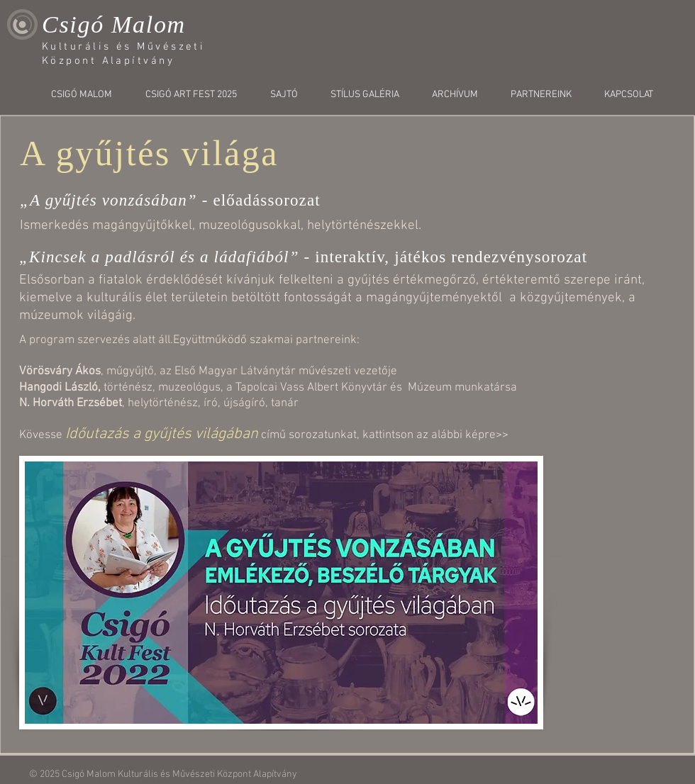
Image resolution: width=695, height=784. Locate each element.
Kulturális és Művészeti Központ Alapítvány (207, 774)
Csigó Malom (114, 24)
